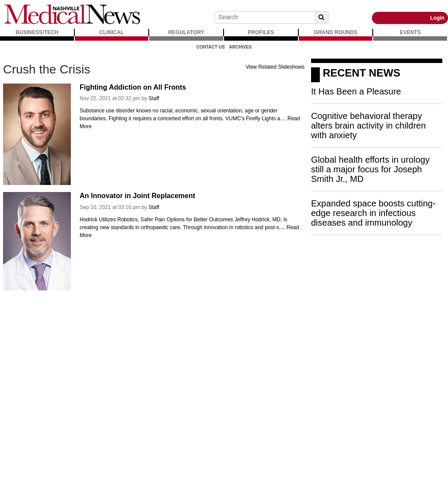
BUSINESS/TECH (37, 32)
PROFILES (261, 32)
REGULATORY (186, 32)
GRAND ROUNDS (335, 32)
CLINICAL (112, 32)
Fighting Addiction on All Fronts (133, 87)
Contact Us (211, 47)
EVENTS (410, 32)
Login (437, 18)
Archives (241, 47)
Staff (154, 98)
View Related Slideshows (275, 67)
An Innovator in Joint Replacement (137, 196)
